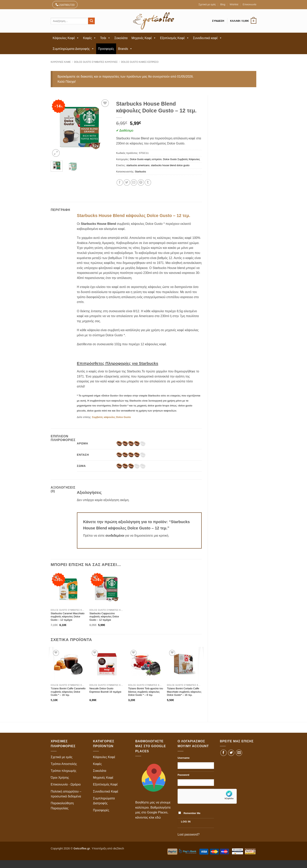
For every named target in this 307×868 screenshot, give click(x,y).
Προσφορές (106, 49)
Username (184, 758)
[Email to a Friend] (134, 182)
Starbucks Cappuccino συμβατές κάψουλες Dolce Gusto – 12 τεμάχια (104, 617)
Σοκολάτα (121, 38)
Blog (223, 4)
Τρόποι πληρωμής (64, 771)
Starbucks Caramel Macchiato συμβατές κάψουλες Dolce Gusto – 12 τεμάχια (68, 617)
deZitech (119, 848)
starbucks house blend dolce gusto (170, 165)
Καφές (90, 38)
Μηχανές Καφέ (144, 38)
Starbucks (140, 172)
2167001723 (65, 5)
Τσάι (105, 38)
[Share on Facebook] (120, 182)
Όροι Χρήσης (60, 778)
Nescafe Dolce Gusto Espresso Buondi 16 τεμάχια (105, 690)
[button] (243, 21)
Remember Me (189, 813)
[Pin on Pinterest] (141, 182)
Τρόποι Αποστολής (64, 764)
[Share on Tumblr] (148, 182)
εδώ (158, 817)
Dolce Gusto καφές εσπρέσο (140, 62)
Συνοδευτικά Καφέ (106, 791)
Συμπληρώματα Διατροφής (73, 49)
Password (183, 775)
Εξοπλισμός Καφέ (174, 38)
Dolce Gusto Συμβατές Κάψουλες (96, 62)
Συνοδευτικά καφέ (208, 38)
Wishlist (234, 4)
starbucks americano (138, 165)
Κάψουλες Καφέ (66, 38)
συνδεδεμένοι (115, 536)
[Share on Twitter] (127, 182)
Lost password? (189, 834)
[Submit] (91, 21)
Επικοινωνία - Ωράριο (66, 784)
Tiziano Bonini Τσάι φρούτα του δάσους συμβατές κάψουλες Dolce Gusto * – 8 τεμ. (146, 692)
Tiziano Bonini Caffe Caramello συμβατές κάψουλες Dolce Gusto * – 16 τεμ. (68, 692)
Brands (125, 49)
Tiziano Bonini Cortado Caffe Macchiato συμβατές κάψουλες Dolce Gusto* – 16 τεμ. (184, 692)
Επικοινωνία (250, 4)
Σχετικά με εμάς (207, 4)
